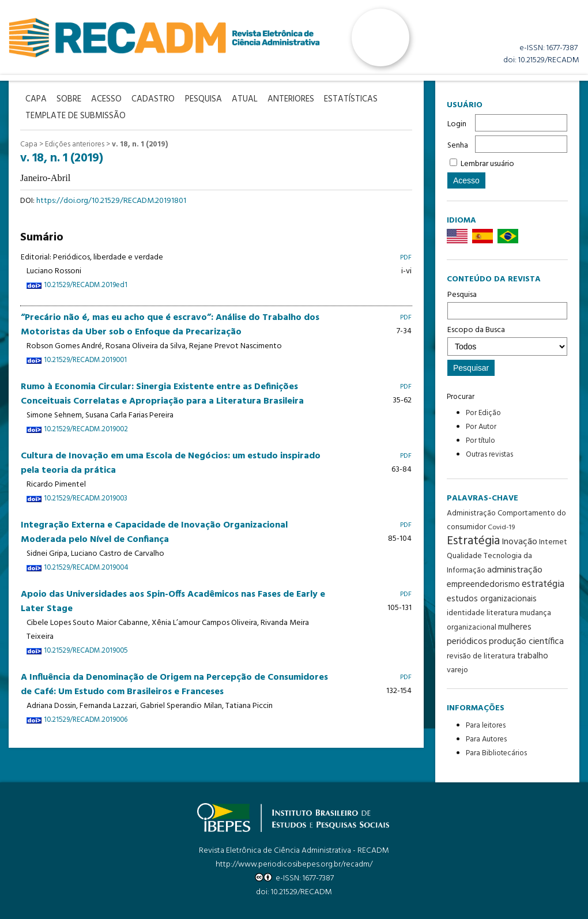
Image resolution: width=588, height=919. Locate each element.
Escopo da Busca (507, 340)
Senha (458, 146)
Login (457, 124)
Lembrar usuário (487, 164)
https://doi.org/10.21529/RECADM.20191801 (111, 200)
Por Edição (483, 413)
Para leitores (486, 726)
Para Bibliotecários (496, 753)
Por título (480, 441)
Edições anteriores (75, 143)
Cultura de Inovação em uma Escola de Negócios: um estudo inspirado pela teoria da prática (171, 462)
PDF (406, 256)
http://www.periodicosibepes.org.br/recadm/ (294, 865)
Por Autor (481, 427)
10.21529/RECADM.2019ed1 (86, 284)
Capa (29, 143)
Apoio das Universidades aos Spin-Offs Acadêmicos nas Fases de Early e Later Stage (173, 600)
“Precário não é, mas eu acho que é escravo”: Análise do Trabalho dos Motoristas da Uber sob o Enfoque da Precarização (170, 323)
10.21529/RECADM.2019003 (86, 497)
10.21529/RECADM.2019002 (86, 428)
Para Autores (486, 739)
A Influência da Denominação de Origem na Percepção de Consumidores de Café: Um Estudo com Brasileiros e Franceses (174, 683)
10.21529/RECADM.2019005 (86, 649)
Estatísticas (363, 99)
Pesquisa (507, 304)
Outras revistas (489, 455)
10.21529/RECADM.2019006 (86, 718)
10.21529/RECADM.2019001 (85, 359)
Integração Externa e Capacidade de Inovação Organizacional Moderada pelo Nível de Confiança (154, 531)
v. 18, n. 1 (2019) (140, 143)
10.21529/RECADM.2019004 (86, 566)
